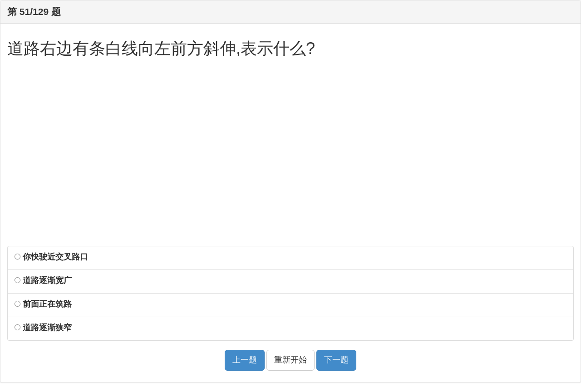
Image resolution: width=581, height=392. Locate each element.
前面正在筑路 (43, 304)
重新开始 (290, 360)
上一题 (245, 360)
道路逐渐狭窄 (43, 328)
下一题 (336, 360)
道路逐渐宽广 (43, 280)
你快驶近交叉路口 (51, 257)
